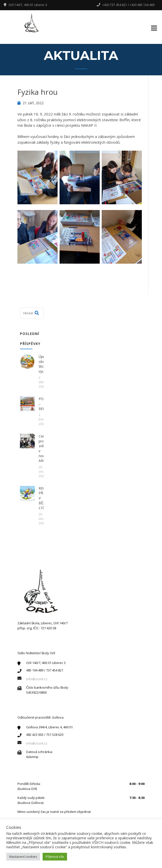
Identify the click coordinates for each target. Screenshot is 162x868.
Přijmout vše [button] (55, 857)
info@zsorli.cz (37, 679)
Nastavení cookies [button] (23, 857)
